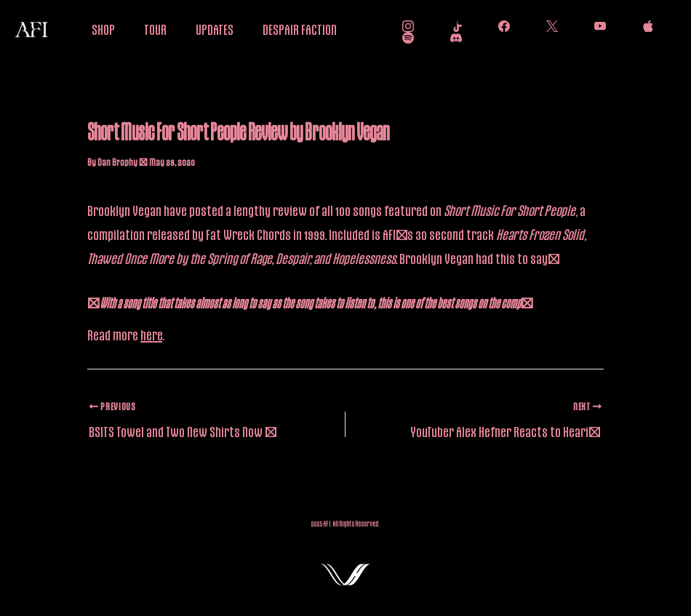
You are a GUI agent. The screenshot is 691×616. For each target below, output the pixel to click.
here (151, 335)
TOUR (155, 29)
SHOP (103, 29)
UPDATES (215, 29)
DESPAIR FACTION (300, 29)
